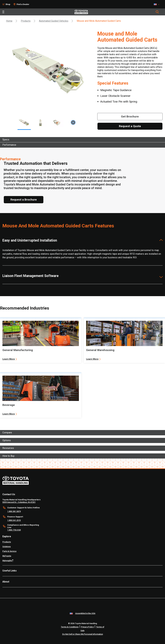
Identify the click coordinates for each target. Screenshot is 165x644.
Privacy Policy (87, 627)
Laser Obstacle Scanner (115, 96)
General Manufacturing (18, 350)
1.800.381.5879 (14, 511)
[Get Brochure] (130, 117)
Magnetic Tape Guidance (116, 90)
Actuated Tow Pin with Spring (119, 102)
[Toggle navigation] (3, 12)
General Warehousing (100, 350)
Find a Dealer (23, 4)
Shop (8, 4)
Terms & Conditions (70, 627)
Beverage (9, 405)
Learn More (9, 359)
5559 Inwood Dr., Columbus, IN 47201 (19, 502)
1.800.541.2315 (14, 520)
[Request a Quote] (130, 126)
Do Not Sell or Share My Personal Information (83, 634)
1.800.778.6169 (14, 530)
